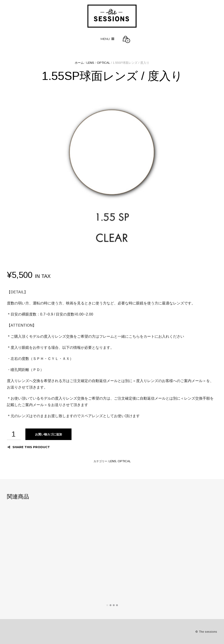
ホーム (79, 63)
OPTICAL (103, 63)
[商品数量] (14, 434)
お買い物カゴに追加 (49, 434)
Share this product (29, 447)
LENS (90, 63)
